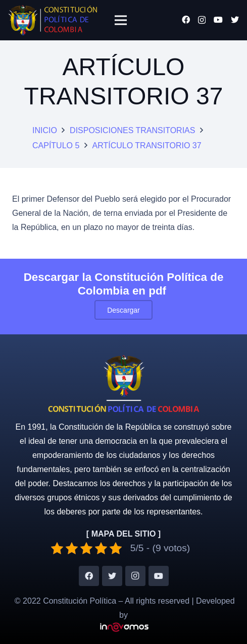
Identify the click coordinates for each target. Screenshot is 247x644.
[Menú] (121, 20)
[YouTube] (218, 20)
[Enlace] (53, 20)
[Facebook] (186, 20)
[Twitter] (235, 20)
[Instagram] (202, 20)
